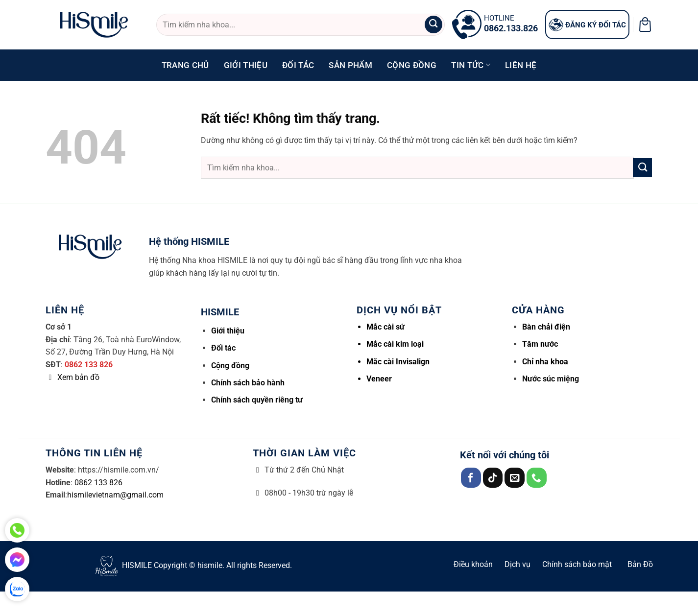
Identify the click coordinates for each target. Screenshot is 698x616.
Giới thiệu (246, 65)
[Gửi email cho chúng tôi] (515, 478)
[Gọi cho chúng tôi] (537, 478)
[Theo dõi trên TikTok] (493, 478)
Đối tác (298, 65)
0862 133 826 (89, 365)
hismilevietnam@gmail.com (115, 495)
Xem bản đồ (78, 377)
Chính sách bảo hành (248, 383)
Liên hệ (521, 65)
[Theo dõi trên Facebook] (471, 478)
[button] (645, 24)
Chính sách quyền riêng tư (257, 400)
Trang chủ (185, 65)
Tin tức (471, 65)
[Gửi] (433, 25)
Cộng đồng (412, 65)
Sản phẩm (350, 65)
